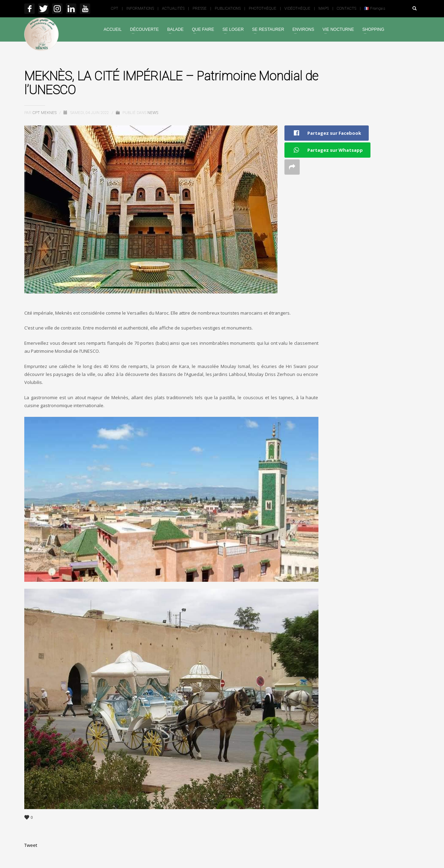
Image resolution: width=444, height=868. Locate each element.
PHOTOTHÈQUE (263, 8)
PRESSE (200, 8)
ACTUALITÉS (173, 8)
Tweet (31, 845)
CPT (115, 8)
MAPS (324, 8)
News (153, 113)
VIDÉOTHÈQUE (297, 8)
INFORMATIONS (140, 8)
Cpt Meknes (45, 113)
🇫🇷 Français (375, 8)
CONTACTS (347, 8)
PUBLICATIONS (228, 8)
